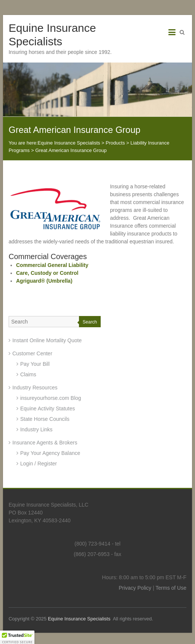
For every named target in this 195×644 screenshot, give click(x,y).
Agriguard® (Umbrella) (44, 281)
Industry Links (36, 429)
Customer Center (32, 353)
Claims (28, 374)
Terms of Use (171, 588)
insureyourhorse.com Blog (51, 398)
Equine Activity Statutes (48, 408)
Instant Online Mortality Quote (47, 340)
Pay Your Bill (35, 364)
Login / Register (39, 464)
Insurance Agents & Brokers (45, 443)
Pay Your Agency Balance (50, 453)
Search (90, 322)
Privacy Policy (135, 588)
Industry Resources (35, 388)
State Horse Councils (45, 419)
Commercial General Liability (52, 265)
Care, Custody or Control (47, 273)
